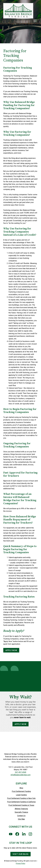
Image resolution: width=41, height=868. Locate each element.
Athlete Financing (21, 809)
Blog (21, 788)
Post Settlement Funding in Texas (21, 805)
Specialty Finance (21, 812)
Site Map (21, 819)
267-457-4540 (21, 772)
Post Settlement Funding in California (21, 802)
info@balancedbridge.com (21, 775)
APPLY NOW (11, 650)
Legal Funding (21, 795)
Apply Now (20, 727)
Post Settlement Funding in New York (21, 798)
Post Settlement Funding (21, 791)
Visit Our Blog (21, 854)
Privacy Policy (21, 863)
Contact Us (21, 816)
